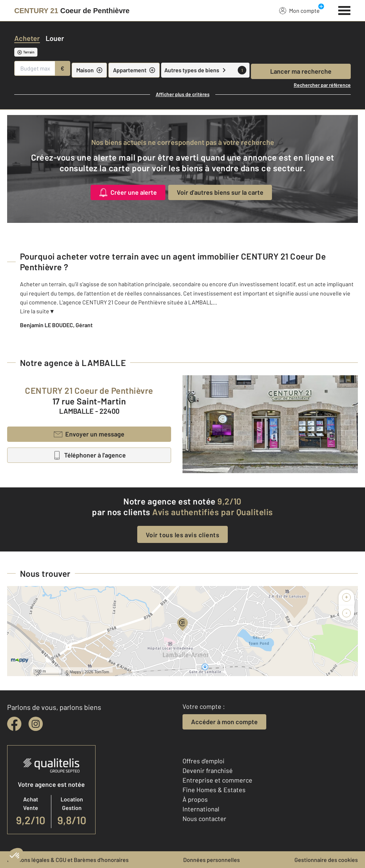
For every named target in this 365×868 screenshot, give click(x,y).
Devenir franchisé (208, 770)
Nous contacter (204, 819)
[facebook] (14, 724)
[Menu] (345, 10)
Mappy (75, 672)
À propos (195, 799)
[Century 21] (72, 11)
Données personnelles (212, 860)
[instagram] (36, 724)
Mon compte (299, 10)
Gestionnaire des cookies (326, 860)
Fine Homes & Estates (214, 790)
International (201, 809)
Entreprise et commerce (217, 780)
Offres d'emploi (204, 761)
